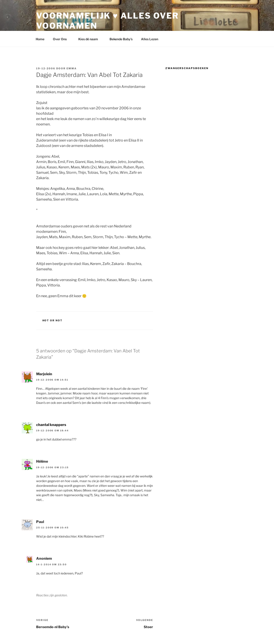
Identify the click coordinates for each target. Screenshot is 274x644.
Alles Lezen (152, 39)
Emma (72, 68)
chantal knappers (51, 425)
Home (40, 39)
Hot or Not (53, 320)
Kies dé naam (90, 39)
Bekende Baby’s (121, 39)
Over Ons (62, 39)
